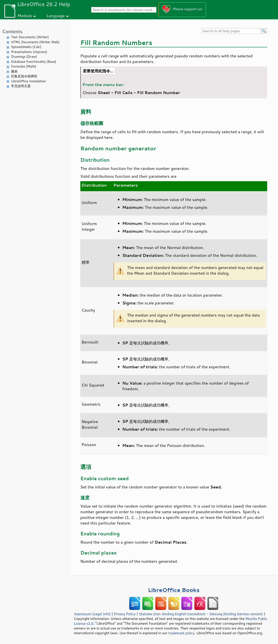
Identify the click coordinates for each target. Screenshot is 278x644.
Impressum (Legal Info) (92, 614)
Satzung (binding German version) (236, 614)
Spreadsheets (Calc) (26, 47)
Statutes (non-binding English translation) (172, 614)
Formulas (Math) (24, 66)
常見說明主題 (21, 86)
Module (25, 16)
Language (56, 16)
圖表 (14, 71)
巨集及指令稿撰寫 (24, 76)
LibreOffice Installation (28, 81)
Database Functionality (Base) (34, 62)
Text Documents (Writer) (30, 37)
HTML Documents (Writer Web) (35, 42)
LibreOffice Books (174, 590)
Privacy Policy (125, 614)
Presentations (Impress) (29, 52)
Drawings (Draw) (24, 57)
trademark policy (181, 633)
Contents (12, 31)
